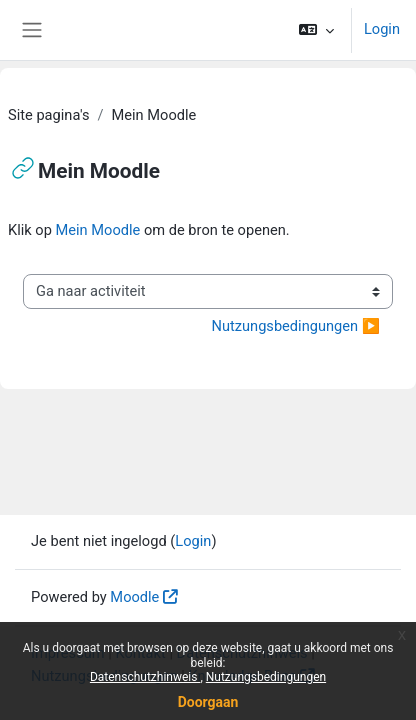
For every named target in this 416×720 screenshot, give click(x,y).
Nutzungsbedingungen (266, 677)
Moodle (134, 597)
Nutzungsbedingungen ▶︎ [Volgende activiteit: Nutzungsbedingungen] (295, 326)
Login (382, 29)
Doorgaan (208, 702)
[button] (316, 30)
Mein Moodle (98, 230)
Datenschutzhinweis (145, 677)
